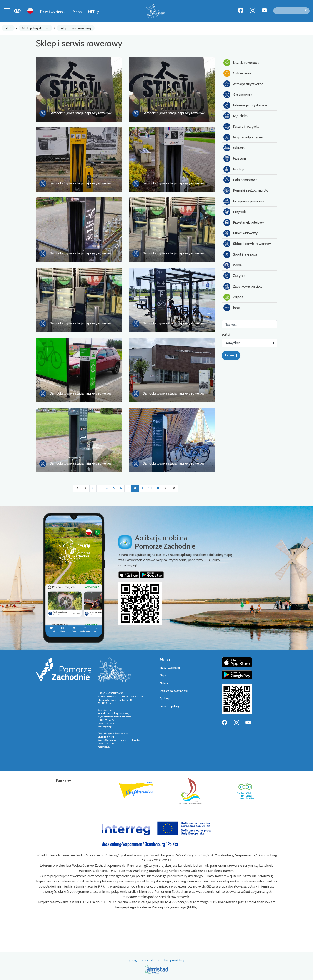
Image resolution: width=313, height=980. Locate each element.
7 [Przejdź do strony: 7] (128, 488)
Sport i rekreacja (240, 254)
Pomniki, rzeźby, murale (246, 191)
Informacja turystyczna (245, 105)
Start (8, 28)
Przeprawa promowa (244, 201)
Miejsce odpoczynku (243, 137)
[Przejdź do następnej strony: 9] (166, 488)
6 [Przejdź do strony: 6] (121, 488)
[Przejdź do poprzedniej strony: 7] (85, 488)
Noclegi (234, 169)
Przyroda (235, 212)
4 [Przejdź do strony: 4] (107, 488)
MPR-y (93, 12)
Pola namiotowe (241, 180)
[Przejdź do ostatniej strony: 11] (174, 488)
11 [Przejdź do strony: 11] (158, 488)
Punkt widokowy (241, 233)
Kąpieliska (236, 116)
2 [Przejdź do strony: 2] (93, 488)
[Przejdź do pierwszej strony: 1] (77, 488)
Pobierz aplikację (170, 706)
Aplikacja (165, 698)
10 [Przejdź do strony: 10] (150, 488)
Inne (232, 308)
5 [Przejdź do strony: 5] (114, 488)
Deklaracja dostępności (174, 691)
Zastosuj (231, 355)
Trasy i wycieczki (53, 12)
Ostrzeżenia (237, 73)
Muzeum (235, 159)
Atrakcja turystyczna (243, 84)
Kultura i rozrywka (241, 127)
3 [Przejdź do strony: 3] (100, 488)
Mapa (77, 12)
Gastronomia (238, 95)
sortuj (226, 334)
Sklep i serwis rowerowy (76, 28)
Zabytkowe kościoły (243, 286)
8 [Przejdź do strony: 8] (135, 488)
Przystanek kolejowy (244, 222)
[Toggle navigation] (7, 11)
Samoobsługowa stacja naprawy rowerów (81, 113)
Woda (233, 265)
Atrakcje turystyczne (36, 28)
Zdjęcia (233, 297)
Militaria (234, 148)
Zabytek (234, 276)
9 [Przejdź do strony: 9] (142, 488)
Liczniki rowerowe (241, 63)
